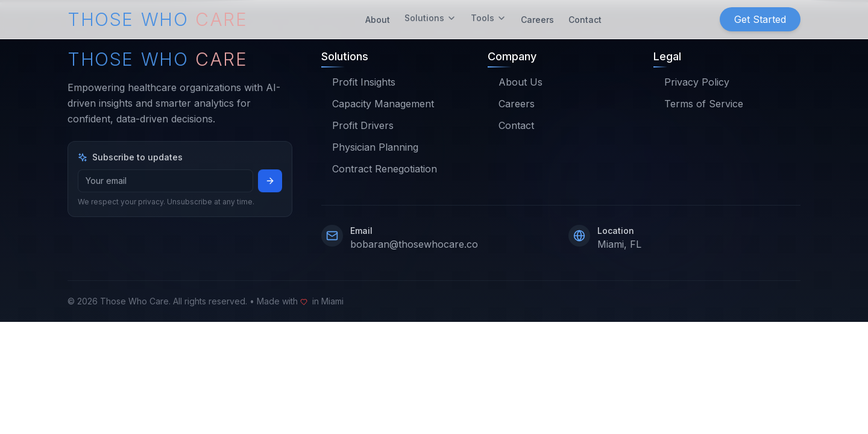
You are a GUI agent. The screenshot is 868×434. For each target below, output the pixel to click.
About (378, 17)
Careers (537, 17)
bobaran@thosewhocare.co (414, 244)
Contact (585, 17)
